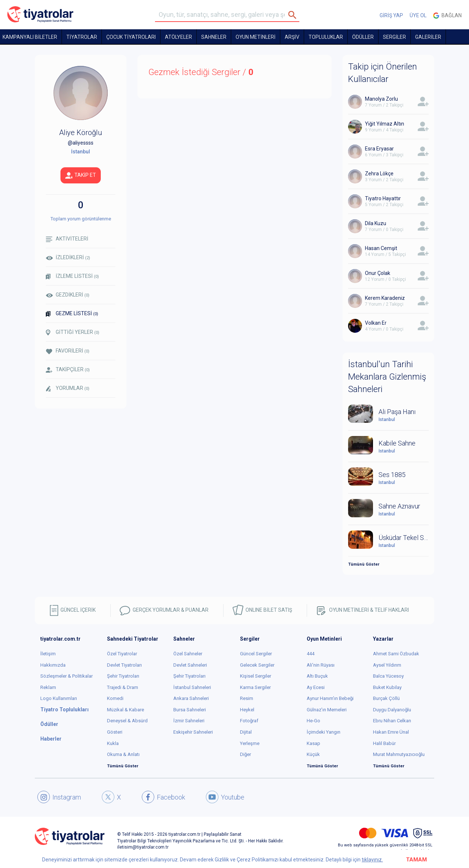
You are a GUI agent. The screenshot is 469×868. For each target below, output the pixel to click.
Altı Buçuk (317, 676)
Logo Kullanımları (59, 698)
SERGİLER (394, 37)
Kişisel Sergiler (256, 676)
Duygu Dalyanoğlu (392, 710)
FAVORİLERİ (68, 351)
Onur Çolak (378, 273)
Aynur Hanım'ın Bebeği (330, 698)
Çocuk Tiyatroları (131, 37)
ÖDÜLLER (363, 37)
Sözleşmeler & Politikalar (67, 676)
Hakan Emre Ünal (391, 732)
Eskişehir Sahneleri (193, 732)
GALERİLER (428, 37)
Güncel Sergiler (256, 654)
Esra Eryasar (379, 149)
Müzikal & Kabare (125, 710)
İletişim (48, 654)
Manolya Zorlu (381, 99)
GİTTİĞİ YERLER (73, 332)
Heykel (247, 710)
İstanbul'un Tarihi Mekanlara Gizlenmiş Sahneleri (387, 377)
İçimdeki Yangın (324, 732)
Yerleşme (250, 743)
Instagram (59, 797)
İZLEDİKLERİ (68, 257)
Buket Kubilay (387, 687)
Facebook (163, 797)
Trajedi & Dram (123, 687)
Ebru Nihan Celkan (392, 721)
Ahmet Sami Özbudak (396, 654)
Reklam (48, 687)
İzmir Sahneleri (189, 721)
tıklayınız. (372, 860)
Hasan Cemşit (381, 248)
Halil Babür (384, 743)
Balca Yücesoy (388, 676)
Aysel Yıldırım (387, 665)
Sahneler (214, 37)
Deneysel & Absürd (127, 721)
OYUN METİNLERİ (256, 37)
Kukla (113, 743)
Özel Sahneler (188, 654)
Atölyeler (178, 37)
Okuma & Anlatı (123, 754)
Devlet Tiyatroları (124, 665)
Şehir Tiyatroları (123, 676)
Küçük (313, 754)
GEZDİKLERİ (68, 295)
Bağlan (447, 16)
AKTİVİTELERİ (67, 239)
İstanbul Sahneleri (192, 687)
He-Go (313, 721)
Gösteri (115, 732)
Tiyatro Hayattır (383, 198)
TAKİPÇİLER (68, 370)
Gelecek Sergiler (257, 665)
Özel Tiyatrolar (122, 654)
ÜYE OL (418, 15)
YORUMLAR (68, 388)
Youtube (225, 797)
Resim (247, 698)
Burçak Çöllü (386, 698)
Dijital (246, 732)
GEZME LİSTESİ (72, 314)
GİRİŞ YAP (391, 15)
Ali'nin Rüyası (321, 665)
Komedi (115, 698)
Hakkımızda (53, 665)
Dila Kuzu (376, 223)
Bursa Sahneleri (190, 710)
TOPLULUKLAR (326, 37)
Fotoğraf (249, 721)
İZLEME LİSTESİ (72, 276)
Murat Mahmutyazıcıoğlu (399, 754)
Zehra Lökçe (379, 174)
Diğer (245, 754)
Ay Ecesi (316, 687)
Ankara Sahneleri (191, 698)
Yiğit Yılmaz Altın (385, 124)
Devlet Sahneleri (190, 665)
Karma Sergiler (255, 687)
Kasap (313, 743)
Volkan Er (376, 323)
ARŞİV (292, 37)
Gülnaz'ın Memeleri (327, 710)
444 (311, 654)
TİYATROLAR (82, 37)
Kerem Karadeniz (385, 298)
